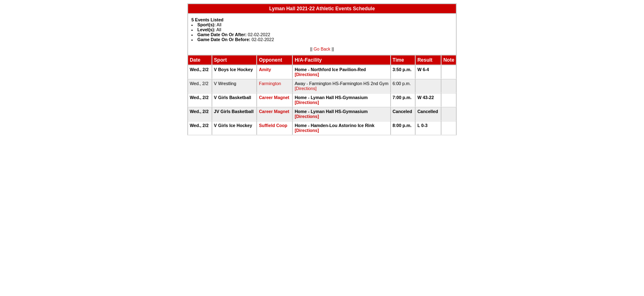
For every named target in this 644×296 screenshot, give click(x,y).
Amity (265, 69)
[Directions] (307, 74)
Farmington (270, 83)
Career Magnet (274, 97)
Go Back (322, 49)
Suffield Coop (273, 125)
